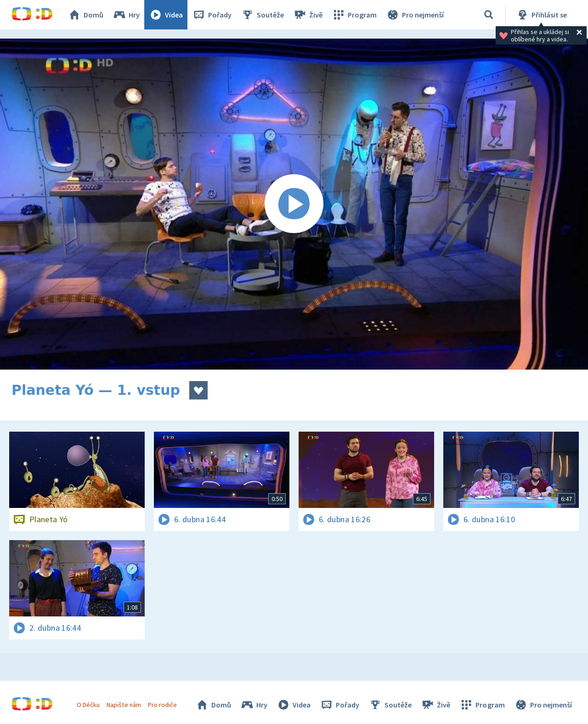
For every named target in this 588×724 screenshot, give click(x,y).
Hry (126, 15)
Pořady (212, 15)
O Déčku (88, 705)
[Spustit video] (294, 204)
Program (354, 15)
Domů (85, 15)
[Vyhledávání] (489, 15)
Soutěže (262, 15)
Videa (166, 15)
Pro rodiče (162, 705)
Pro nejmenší (415, 15)
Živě (308, 15)
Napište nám (124, 705)
